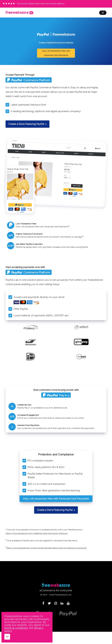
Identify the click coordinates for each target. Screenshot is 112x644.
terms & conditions (16, 628)
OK (7, 637)
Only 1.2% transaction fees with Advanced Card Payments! (56, 53)
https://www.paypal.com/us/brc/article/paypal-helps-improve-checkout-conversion (47, 548)
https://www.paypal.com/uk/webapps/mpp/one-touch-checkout (37, 533)
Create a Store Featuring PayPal (27, 124)
